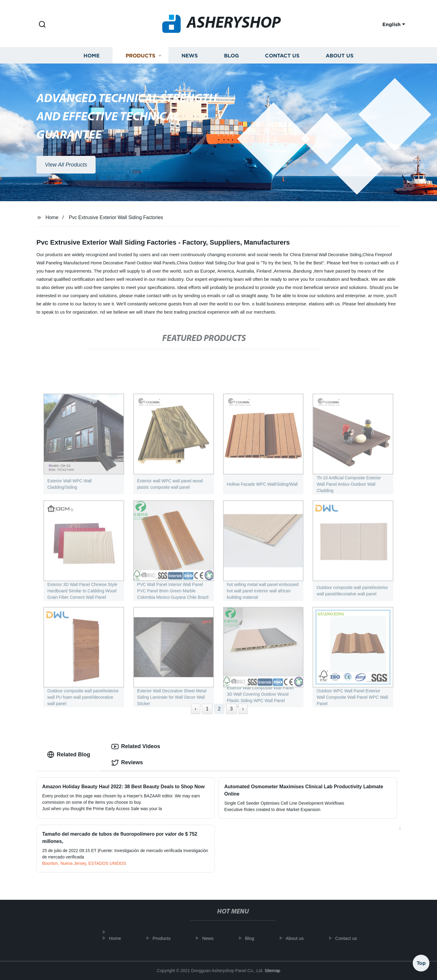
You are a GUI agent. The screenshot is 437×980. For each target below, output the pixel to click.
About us (340, 57)
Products (141, 57)
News (190, 57)
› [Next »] (243, 709)
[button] (42, 25)
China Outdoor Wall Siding (202, 263)
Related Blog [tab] (69, 755)
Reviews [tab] (127, 763)
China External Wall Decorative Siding (326, 255)
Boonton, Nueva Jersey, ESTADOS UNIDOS (84, 863)
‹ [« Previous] (196, 709)
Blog (231, 57)
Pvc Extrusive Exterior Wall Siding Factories (116, 217)
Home (91, 57)
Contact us (282, 57)
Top (421, 961)
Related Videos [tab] (136, 747)
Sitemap (272, 971)
